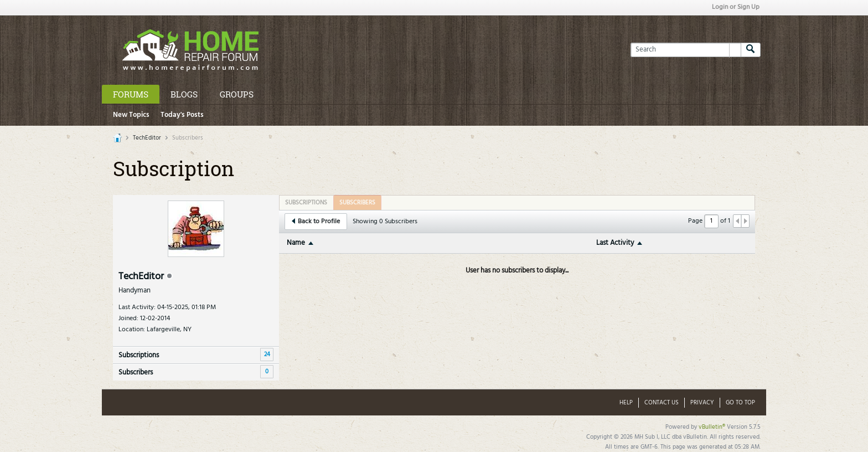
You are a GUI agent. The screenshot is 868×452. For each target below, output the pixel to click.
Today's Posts (182, 115)
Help (626, 403)
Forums (131, 94)
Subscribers (136, 373)
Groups (237, 94)
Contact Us (662, 403)
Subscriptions (139, 355)
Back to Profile (316, 222)
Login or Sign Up (736, 7)
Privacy (702, 403)
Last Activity (615, 243)
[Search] (686, 50)
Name (296, 243)
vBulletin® (712, 427)
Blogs (184, 94)
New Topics (131, 115)
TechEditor (147, 138)
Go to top (740, 403)
